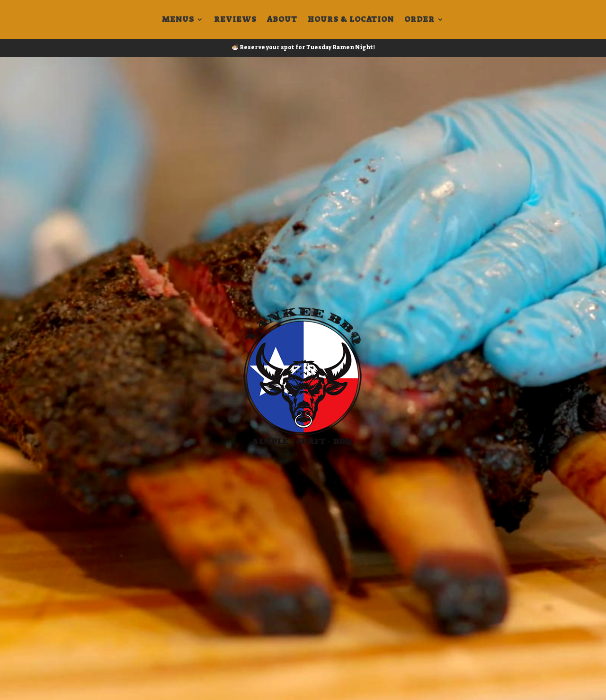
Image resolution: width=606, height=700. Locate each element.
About (282, 20)
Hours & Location (351, 20)
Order (419, 20)
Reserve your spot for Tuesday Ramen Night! (307, 47)
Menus (178, 20)
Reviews (235, 20)
